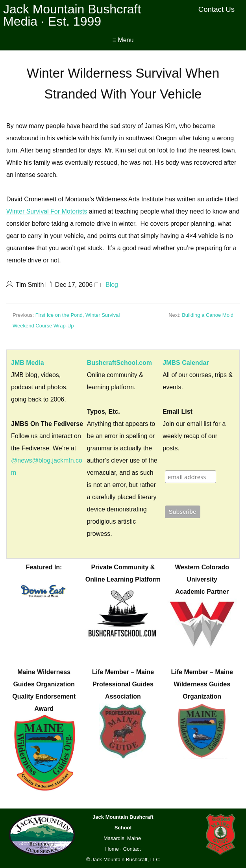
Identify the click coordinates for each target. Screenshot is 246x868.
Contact (132, 849)
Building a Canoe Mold (208, 315)
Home (112, 849)
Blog (112, 285)
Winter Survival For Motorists (47, 211)
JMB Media (28, 363)
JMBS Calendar (186, 363)
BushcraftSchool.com (119, 363)
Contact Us (217, 9)
